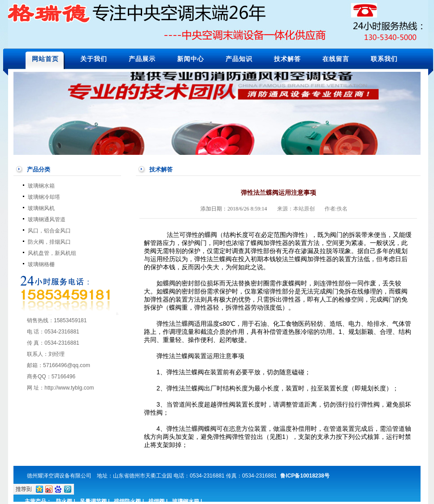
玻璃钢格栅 (41, 264)
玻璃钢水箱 (41, 186)
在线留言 (336, 59)
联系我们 (384, 59)
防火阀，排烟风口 (49, 242)
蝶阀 (169, 283)
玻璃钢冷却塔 (44, 197)
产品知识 (239, 59)
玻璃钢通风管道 (47, 219)
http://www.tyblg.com (69, 388)
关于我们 (94, 59)
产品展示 (142, 59)
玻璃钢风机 (41, 208)
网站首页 (45, 59)
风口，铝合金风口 (49, 231)
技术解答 (287, 59)
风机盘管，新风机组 (52, 253)
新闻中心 (191, 59)
